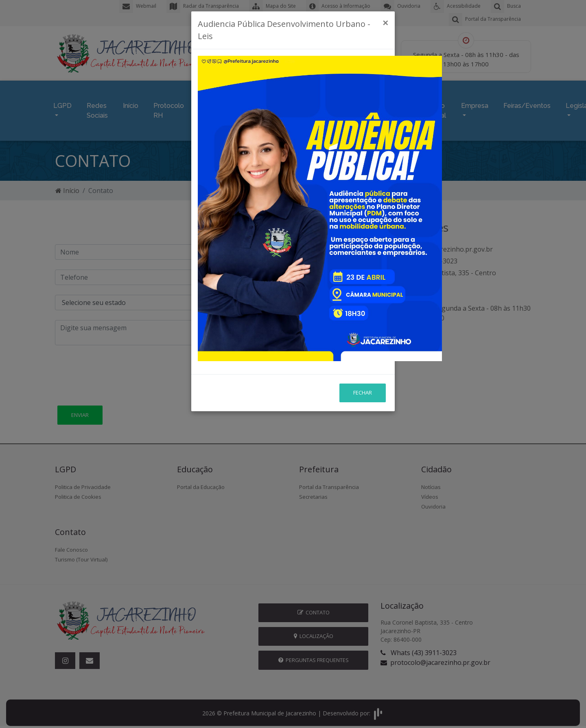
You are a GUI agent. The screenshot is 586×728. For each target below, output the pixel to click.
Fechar (363, 334)
